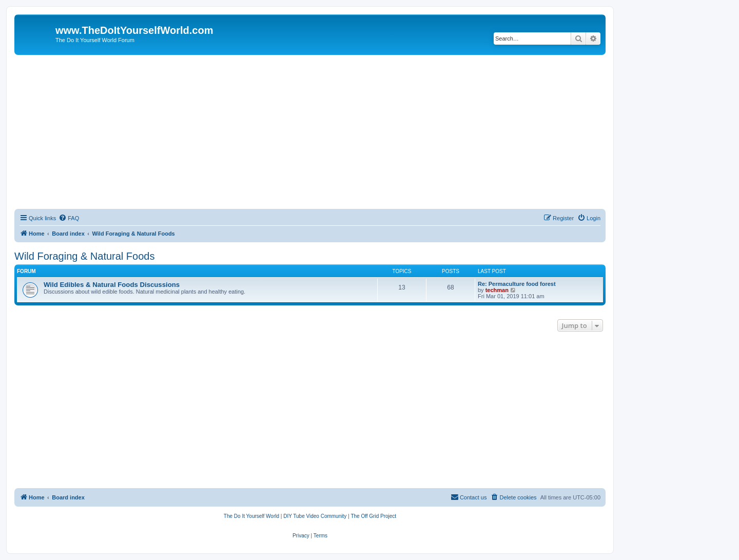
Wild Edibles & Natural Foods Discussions (112, 285)
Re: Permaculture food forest (517, 284)
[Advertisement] (310, 132)
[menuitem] (69, 218)
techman (497, 290)
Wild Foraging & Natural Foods (84, 256)
